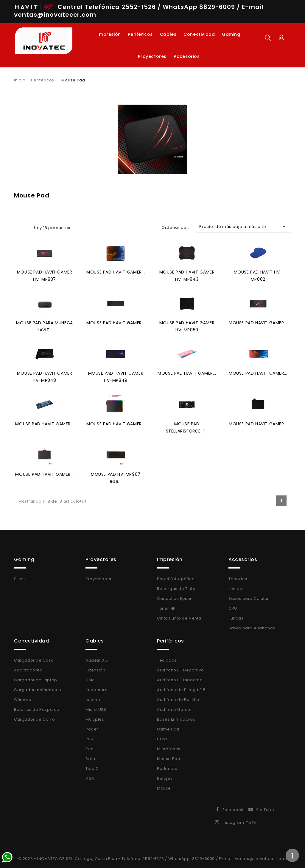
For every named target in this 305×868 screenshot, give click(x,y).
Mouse (164, 787)
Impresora (97, 688)
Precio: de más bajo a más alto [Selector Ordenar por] (243, 226)
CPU (233, 607)
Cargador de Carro (34, 718)
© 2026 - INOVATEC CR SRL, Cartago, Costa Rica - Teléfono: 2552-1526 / (93, 857)
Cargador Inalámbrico (38, 688)
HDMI (91, 678)
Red (90, 747)
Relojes (165, 777)
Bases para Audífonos (252, 627)
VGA (90, 777)
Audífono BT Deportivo (180, 669)
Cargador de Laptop (36, 678)
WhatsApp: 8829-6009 (192, 857)
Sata (90, 757)
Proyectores (152, 56)
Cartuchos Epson (175, 597)
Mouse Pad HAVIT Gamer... (116, 272)
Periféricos (140, 34)
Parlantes (167, 767)
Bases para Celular (249, 597)
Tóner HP (166, 607)
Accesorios (187, 56)
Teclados (167, 659)
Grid (18, 228)
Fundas (236, 617)
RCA (90, 738)
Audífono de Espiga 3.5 (181, 688)
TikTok (253, 821)
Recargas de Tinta (176, 587)
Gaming (231, 34)
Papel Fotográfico (176, 577)
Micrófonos (169, 747)
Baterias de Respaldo (37, 708)
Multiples (95, 718)
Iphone (93, 698)
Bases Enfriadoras (176, 718)
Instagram (233, 821)
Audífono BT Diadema (180, 678)
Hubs (162, 738)
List (27, 228)
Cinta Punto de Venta (179, 617)
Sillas (20, 577)
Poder (92, 728)
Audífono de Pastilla (178, 698)
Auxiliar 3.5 (97, 659)
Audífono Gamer (174, 708)
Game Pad (168, 728)
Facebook (233, 808)
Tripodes (238, 577)
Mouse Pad (169, 757)
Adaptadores (28, 669)
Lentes (235, 587)
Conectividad (199, 34)
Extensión (95, 669)
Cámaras (24, 698)
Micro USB (96, 708)
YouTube (265, 808)
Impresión (109, 34)
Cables (168, 34)
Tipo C (92, 767)
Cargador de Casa (34, 659)
